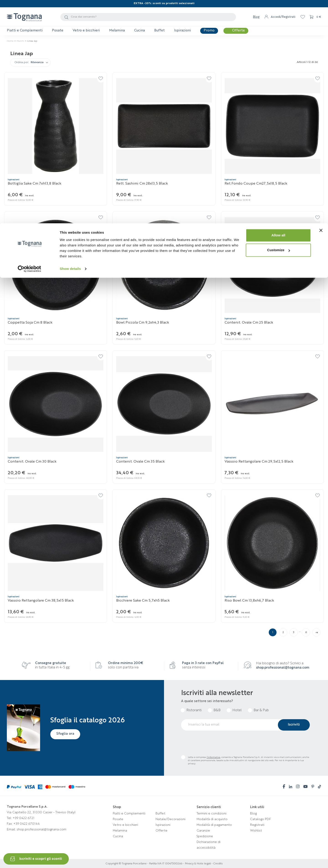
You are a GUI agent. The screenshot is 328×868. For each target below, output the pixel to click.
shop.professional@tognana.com (283, 668)
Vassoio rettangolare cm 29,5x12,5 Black (259, 462)
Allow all (278, 12)
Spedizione (205, 836)
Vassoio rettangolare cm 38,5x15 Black (41, 601)
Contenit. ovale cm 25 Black (249, 323)
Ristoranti (194, 710)
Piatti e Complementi (129, 814)
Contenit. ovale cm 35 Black (140, 462)
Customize (279, 27)
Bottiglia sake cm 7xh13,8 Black (35, 184)
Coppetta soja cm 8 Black (30, 323)
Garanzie (203, 831)
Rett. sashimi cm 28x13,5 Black (142, 184)
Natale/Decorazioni (170, 819)
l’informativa (213, 757)
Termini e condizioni (211, 814)
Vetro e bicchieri (125, 825)
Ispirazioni (163, 825)
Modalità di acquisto (212, 819)
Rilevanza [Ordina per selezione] (37, 63)
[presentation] (216, 743)
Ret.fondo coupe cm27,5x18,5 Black (256, 184)
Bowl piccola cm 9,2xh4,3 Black (143, 323)
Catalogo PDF (260, 819)
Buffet (160, 814)
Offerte (161, 831)
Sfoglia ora (66, 734)
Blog (253, 814)
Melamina (120, 831)
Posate (118, 819)
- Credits (217, 864)
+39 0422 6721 (24, 818)
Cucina (118, 836)
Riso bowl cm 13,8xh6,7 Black (249, 601)
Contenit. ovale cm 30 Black (32, 462)
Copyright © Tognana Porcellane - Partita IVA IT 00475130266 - (145, 864)
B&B (217, 710)
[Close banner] (321, 7)
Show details (70, 45)
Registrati (257, 825)
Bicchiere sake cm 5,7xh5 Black (143, 601)
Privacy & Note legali (198, 864)
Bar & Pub (261, 710)
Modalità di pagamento (214, 825)
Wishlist (256, 831)
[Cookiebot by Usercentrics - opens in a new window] (29, 46)
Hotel (237, 710)
